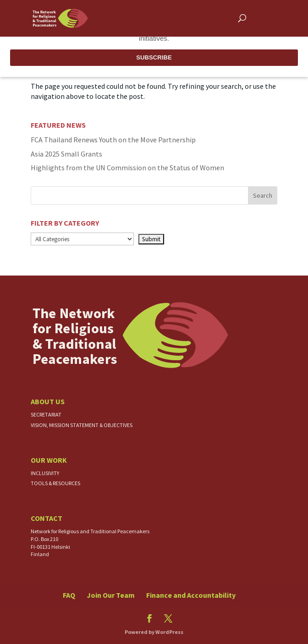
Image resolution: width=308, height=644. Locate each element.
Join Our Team (111, 595)
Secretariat (46, 414)
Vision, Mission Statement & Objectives (82, 425)
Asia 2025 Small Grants (66, 154)
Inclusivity (45, 473)
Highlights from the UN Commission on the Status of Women (127, 168)
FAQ (69, 595)
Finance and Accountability (191, 595)
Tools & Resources (55, 483)
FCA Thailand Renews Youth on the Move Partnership (113, 140)
